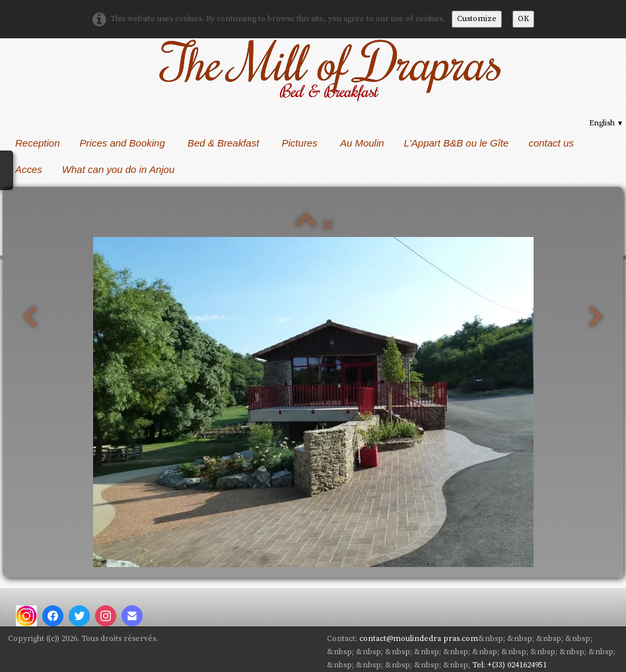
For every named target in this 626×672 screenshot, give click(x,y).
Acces (29, 169)
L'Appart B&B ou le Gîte (457, 143)
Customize (477, 19)
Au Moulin (362, 143)
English (606, 123)
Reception (38, 143)
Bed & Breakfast (225, 143)
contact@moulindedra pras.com (419, 639)
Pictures (301, 143)
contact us (551, 143)
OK (523, 19)
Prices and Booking (124, 143)
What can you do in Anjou (120, 169)
